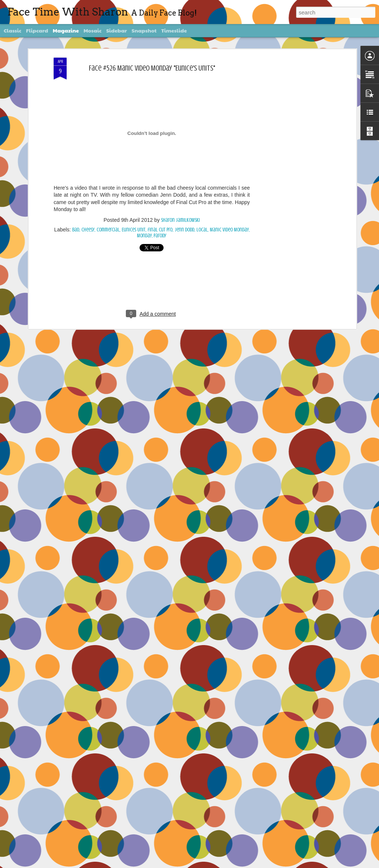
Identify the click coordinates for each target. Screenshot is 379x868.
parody (160, 235)
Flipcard (37, 30)
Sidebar (117, 30)
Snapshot (144, 30)
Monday (144, 235)
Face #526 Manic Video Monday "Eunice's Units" (152, 67)
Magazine (66, 30)
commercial (108, 229)
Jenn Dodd (185, 229)
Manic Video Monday (229, 229)
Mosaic (93, 30)
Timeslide (174, 30)
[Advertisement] (291, 173)
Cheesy (88, 229)
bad (76, 229)
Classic (13, 30)
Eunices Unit (134, 229)
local (202, 229)
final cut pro (160, 229)
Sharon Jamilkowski (180, 219)
